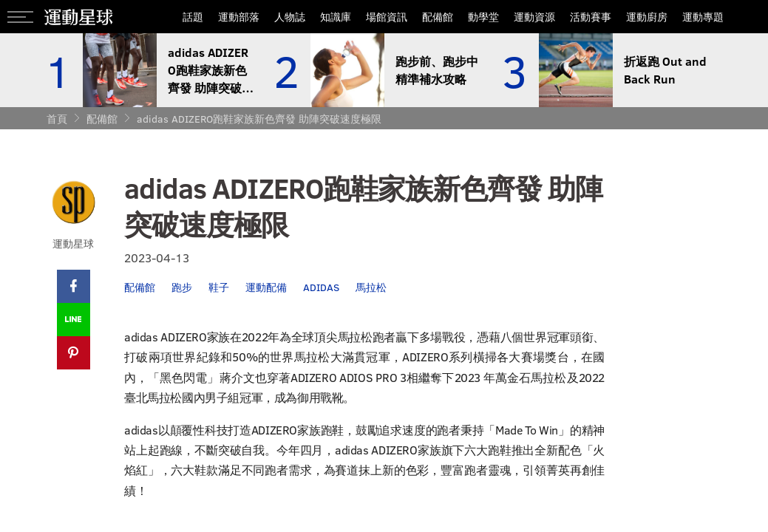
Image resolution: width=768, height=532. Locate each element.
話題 (193, 17)
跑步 (182, 287)
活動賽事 (591, 17)
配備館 (438, 17)
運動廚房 (647, 17)
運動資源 (534, 17)
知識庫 (336, 17)
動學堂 (483, 17)
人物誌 (290, 17)
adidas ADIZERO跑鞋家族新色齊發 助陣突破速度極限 (259, 119)
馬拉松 (371, 287)
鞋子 (219, 287)
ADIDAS (321, 287)
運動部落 (239, 17)
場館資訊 (387, 17)
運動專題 (703, 17)
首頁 (57, 119)
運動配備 (266, 287)
